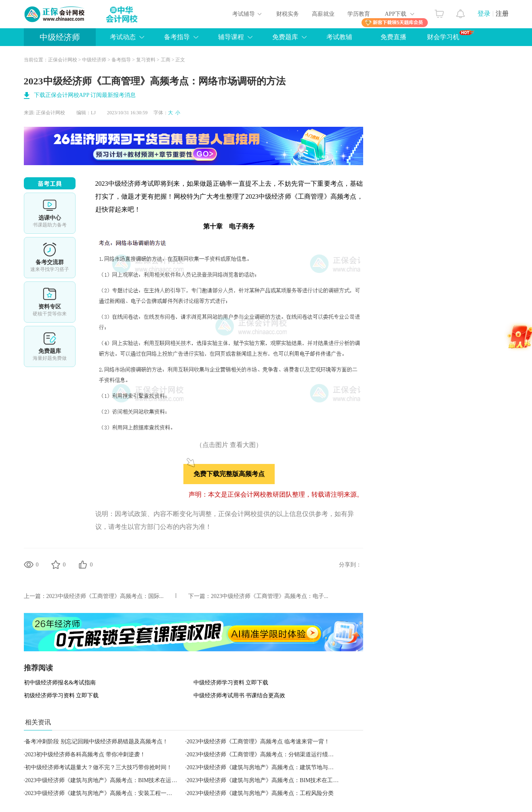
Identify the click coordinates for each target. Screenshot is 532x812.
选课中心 (50, 213)
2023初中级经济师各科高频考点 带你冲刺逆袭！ (85, 754)
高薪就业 (323, 14)
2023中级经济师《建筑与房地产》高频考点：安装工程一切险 (101, 793)
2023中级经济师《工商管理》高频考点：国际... (105, 596)
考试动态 (123, 37)
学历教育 (359, 14)
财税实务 (288, 14)
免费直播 (393, 37)
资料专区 (50, 302)
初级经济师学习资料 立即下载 (61, 696)
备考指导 (177, 37)
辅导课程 (231, 37)
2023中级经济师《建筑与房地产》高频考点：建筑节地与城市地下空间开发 (280, 767)
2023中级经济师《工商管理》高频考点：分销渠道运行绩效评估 (266, 754)
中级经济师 (60, 37)
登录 (484, 14)
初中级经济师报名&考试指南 (60, 683)
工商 (166, 60)
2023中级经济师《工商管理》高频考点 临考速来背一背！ (258, 742)
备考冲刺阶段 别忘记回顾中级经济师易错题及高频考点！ (97, 742)
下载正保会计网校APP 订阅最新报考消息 (85, 95)
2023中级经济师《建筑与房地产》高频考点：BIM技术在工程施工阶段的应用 (282, 780)
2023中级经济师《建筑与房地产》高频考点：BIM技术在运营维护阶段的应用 (121, 780)
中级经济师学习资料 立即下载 (231, 683)
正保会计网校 (63, 60)
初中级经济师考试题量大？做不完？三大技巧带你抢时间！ (99, 767)
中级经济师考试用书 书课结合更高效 (240, 696)
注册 (502, 14)
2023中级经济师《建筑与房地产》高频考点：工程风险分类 (260, 793)
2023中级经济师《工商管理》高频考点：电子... (270, 596)
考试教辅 (339, 37)
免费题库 (285, 37)
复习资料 (146, 60)
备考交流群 (50, 258)
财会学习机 (451, 35)
